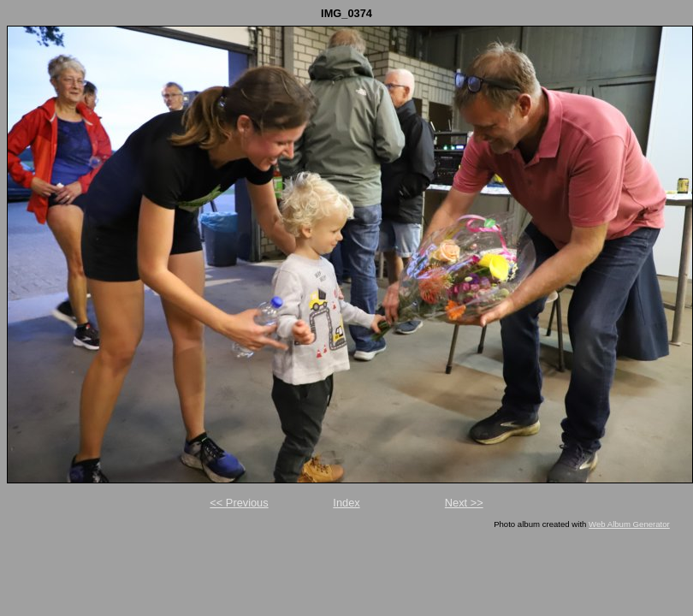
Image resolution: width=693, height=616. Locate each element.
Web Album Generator (629, 524)
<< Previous (239, 503)
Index (346, 503)
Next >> (464, 503)
